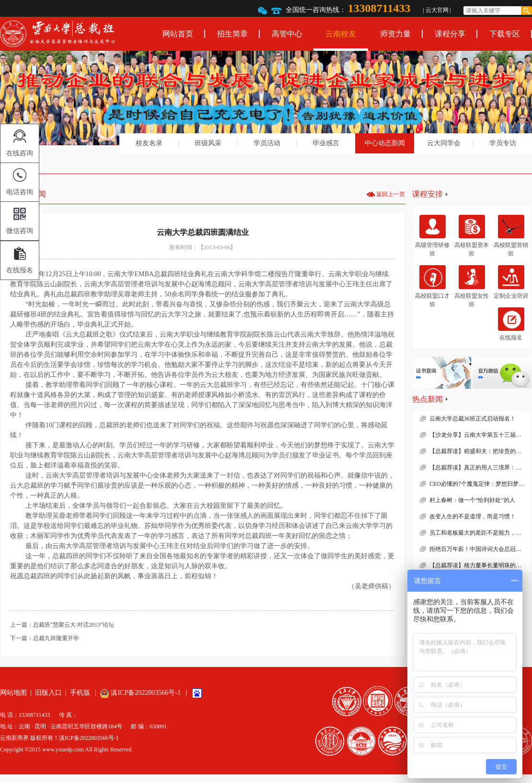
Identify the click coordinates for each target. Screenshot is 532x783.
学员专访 (503, 143)
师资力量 (395, 34)
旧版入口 (48, 693)
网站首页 (178, 34)
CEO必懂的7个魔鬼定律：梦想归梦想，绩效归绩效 (480, 484)
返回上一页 (391, 194)
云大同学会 (444, 143)
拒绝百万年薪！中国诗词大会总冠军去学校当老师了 (480, 549)
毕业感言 (326, 143)
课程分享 (450, 34)
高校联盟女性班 (472, 286)
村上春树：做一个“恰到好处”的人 (472, 500)
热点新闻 (428, 399)
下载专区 (505, 34)
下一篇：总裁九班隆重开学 (45, 638)
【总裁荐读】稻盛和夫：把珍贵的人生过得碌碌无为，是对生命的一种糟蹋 (480, 451)
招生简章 (232, 34)
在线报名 (511, 324)
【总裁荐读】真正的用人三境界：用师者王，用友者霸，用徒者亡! (480, 467)
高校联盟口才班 (432, 286)
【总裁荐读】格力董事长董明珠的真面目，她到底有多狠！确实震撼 (480, 565)
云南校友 (341, 34)
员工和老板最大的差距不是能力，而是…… (480, 533)
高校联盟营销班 (511, 236)
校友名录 (149, 143)
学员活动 (267, 143)
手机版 (80, 693)
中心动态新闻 (385, 143)
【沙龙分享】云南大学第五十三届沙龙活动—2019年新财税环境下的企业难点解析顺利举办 (480, 435)
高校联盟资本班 (472, 236)
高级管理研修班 (432, 236)
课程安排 (428, 194)
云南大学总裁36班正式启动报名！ (473, 419)
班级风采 (208, 143)
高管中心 (287, 34)
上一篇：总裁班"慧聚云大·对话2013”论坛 (62, 625)
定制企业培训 (511, 282)
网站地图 (13, 693)
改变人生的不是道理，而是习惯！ (473, 516)
